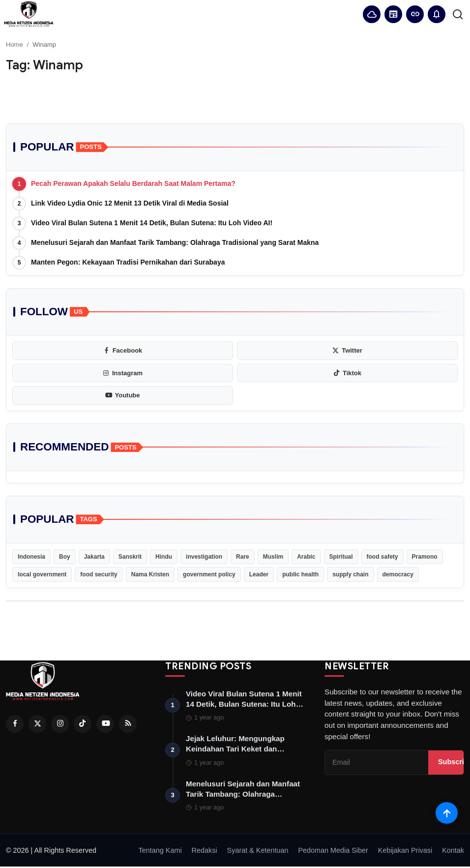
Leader (259, 574)
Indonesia (31, 557)
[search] (458, 14)
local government (42, 574)
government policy (209, 574)
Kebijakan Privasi (405, 852)
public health (300, 574)
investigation (204, 557)
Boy (65, 557)
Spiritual (341, 557)
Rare (243, 557)
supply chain (350, 574)
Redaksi (205, 852)
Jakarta (94, 557)
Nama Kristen (150, 574)
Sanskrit (130, 557)
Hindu (164, 557)
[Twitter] (37, 724)
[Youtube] (105, 724)
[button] (437, 14)
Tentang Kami (160, 852)
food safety (382, 557)
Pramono (425, 557)
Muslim (273, 557)
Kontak (453, 852)
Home (15, 45)
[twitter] (347, 351)
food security (99, 574)
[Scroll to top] (447, 813)
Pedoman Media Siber (333, 852)
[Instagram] (60, 724)
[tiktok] (347, 373)
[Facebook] (15, 724)
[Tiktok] (83, 724)
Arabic (306, 557)
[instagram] (123, 373)
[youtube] (123, 395)
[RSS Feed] (128, 724)
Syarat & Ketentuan (258, 852)
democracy (398, 574)
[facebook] (123, 351)
